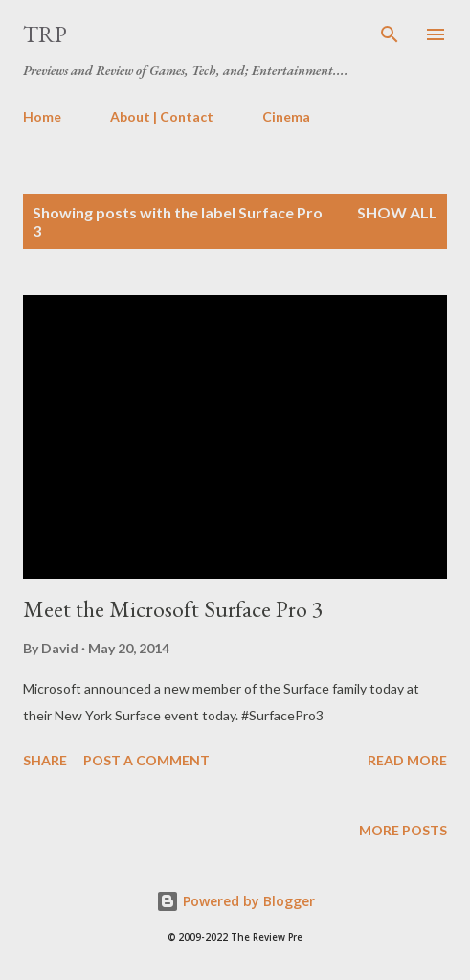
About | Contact (162, 116)
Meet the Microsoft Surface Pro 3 (173, 609)
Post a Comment (146, 760)
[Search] (390, 34)
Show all (397, 212)
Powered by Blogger (235, 901)
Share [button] (45, 760)
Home (42, 116)
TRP (45, 34)
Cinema (286, 116)
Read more (407, 760)
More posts (403, 830)
